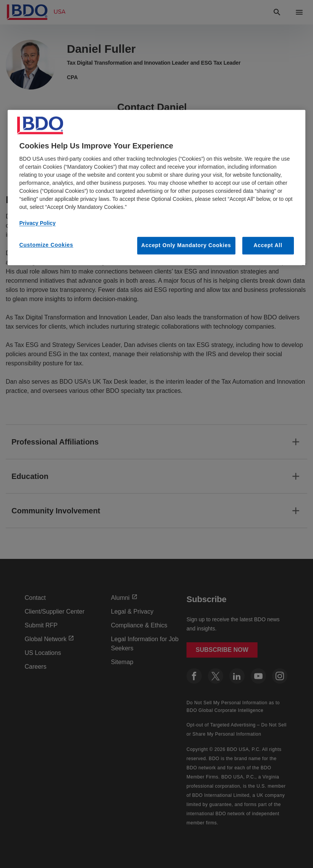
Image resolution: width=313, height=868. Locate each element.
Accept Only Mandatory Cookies (186, 246)
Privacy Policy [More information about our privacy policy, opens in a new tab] (37, 223)
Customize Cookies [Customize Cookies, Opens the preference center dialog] (46, 245)
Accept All (268, 246)
